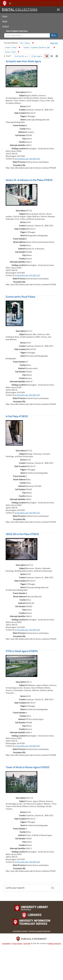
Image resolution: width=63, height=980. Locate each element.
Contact (6, 26)
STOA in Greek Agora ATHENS (22, 651)
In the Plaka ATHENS (17, 416)
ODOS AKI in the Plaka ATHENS (22, 534)
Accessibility (6, 944)
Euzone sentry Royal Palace (20, 297)
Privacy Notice (17, 944)
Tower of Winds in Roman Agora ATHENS (28, 767)
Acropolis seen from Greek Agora (23, 61)
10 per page (37, 56)
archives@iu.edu (22, 159)
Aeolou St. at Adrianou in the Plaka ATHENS (29, 180)
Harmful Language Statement (40, 931)
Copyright (27, 944)
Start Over (54, 43)
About (5, 21)
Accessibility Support (20, 931)
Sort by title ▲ (21, 56)
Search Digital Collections (17, 31)
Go (54, 35)
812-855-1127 (35, 159)
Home (5, 16)
